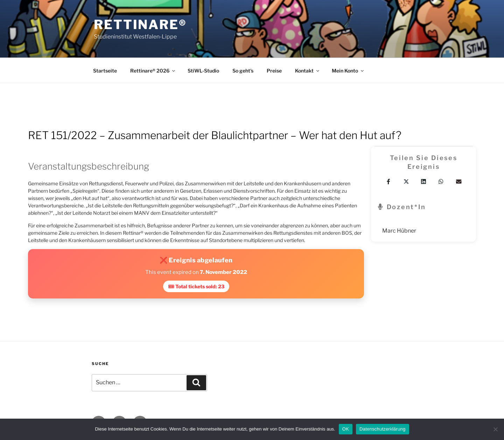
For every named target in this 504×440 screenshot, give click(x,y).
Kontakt (308, 71)
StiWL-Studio (203, 71)
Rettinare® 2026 (153, 71)
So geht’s (243, 71)
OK (346, 429)
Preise (274, 71)
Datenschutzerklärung (382, 429)
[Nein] (495, 429)
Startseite (105, 71)
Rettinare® (140, 25)
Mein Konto (348, 71)
